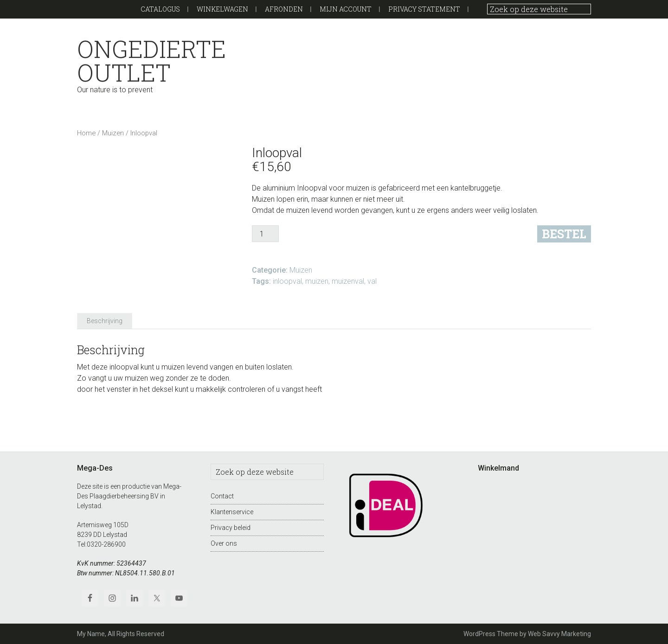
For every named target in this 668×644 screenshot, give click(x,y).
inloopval (287, 281)
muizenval (348, 281)
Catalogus (160, 9)
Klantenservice (232, 512)
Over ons (224, 543)
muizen (317, 281)
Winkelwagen (222, 9)
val (372, 281)
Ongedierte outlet (151, 61)
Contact (222, 496)
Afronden (284, 9)
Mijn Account (346, 9)
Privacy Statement (424, 9)
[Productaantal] (265, 234)
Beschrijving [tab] (105, 321)
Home (86, 133)
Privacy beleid (231, 528)
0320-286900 (106, 544)
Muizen (113, 133)
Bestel (564, 234)
